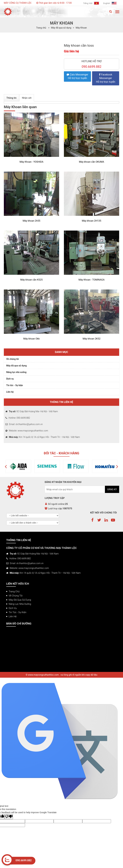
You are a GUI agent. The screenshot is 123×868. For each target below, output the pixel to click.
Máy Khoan (81, 28)
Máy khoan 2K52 (92, 339)
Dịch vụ (10, 379)
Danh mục (62, 352)
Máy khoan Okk (31, 339)
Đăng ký (112, 489)
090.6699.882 (24, 860)
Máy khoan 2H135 (92, 221)
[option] (27, 466)
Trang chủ (14, 591)
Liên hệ (10, 392)
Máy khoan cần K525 (31, 280)
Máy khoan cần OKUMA (92, 162)
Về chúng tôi (12, 359)
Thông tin (11, 98)
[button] (6, 466)
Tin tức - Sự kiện (15, 385)
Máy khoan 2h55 (31, 221)
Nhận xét (27, 98)
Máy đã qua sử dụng (61, 28)
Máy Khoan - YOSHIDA (31, 162)
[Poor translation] (9, 817)
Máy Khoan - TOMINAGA (92, 280)
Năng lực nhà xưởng (16, 372)
